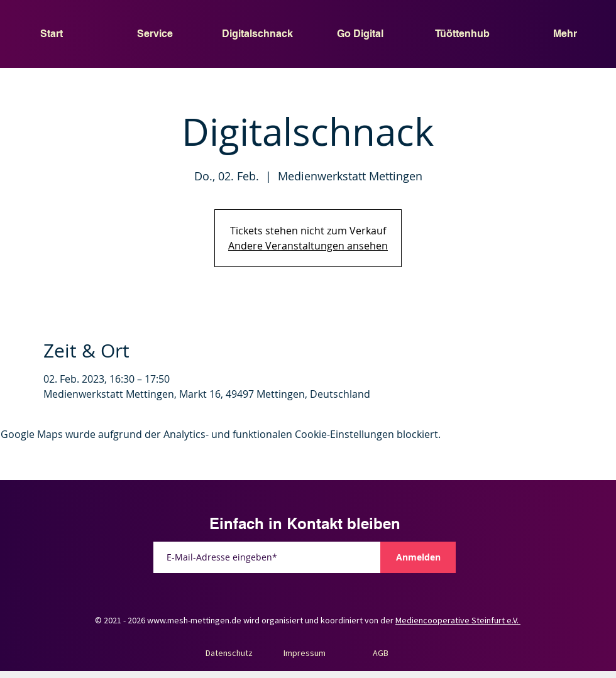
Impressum (305, 653)
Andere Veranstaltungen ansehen (308, 246)
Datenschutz (229, 653)
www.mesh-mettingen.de (194, 620)
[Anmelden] (418, 557)
